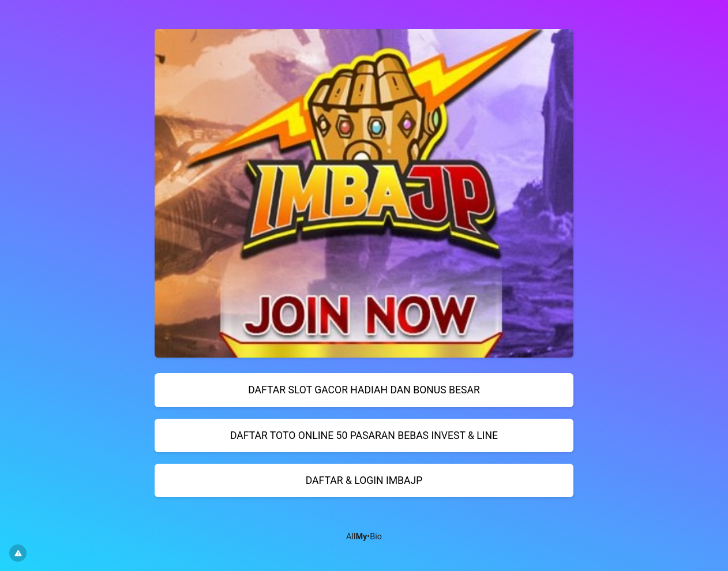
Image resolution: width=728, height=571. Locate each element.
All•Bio (364, 537)
